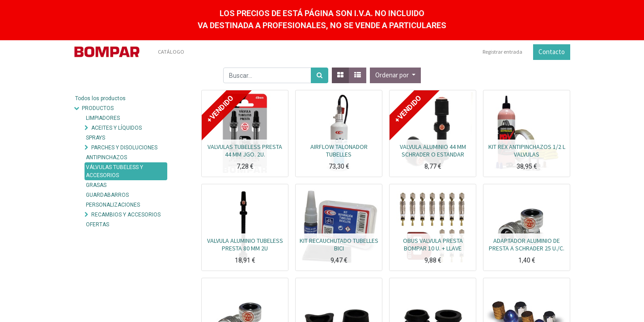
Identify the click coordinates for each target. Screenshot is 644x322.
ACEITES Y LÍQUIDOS (117, 128)
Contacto (552, 52)
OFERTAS (97, 225)
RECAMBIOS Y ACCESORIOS (126, 215)
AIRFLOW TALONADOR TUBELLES (339, 150)
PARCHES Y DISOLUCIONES (124, 148)
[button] (395, 75)
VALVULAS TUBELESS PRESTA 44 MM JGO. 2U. (245, 150)
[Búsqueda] (320, 75)
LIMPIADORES (103, 118)
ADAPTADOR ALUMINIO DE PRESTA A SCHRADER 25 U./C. (527, 244)
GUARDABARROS (107, 195)
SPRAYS (95, 138)
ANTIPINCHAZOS (106, 157)
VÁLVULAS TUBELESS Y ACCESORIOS (114, 171)
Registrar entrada (502, 52)
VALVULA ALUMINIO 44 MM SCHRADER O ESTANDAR (433, 150)
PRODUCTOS (98, 108)
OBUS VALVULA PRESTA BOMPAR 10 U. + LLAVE (433, 244)
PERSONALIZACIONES (113, 205)
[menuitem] (171, 52)
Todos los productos (100, 98)
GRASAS (96, 185)
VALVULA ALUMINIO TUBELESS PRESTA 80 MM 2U (245, 244)
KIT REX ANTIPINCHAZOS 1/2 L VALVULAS (527, 150)
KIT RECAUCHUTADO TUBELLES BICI (339, 244)
